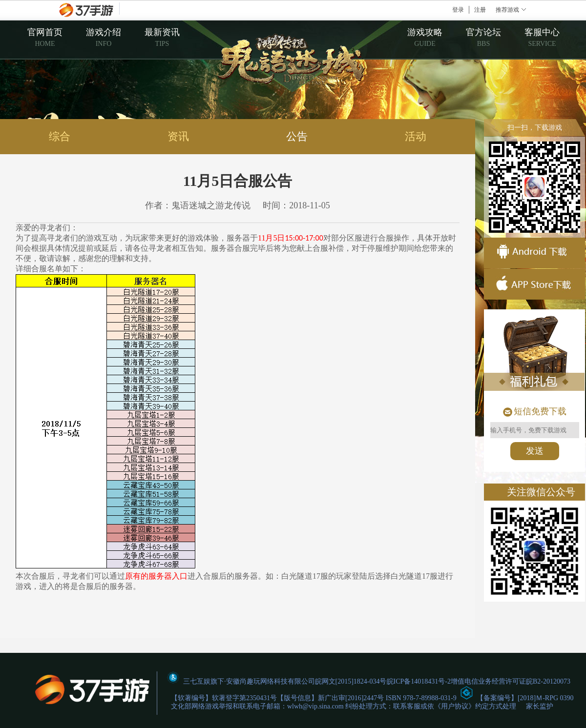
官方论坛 (483, 37)
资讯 (178, 136)
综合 (60, 136)
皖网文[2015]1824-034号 (351, 681)
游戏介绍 (104, 37)
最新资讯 (162, 37)
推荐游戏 (507, 10)
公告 (297, 136)
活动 (416, 136)
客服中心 (542, 37)
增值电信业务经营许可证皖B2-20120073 (511, 681)
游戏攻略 (425, 37)
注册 (480, 10)
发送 (535, 451)
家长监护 (540, 706)
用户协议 (455, 706)
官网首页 (45, 37)
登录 (458, 10)
